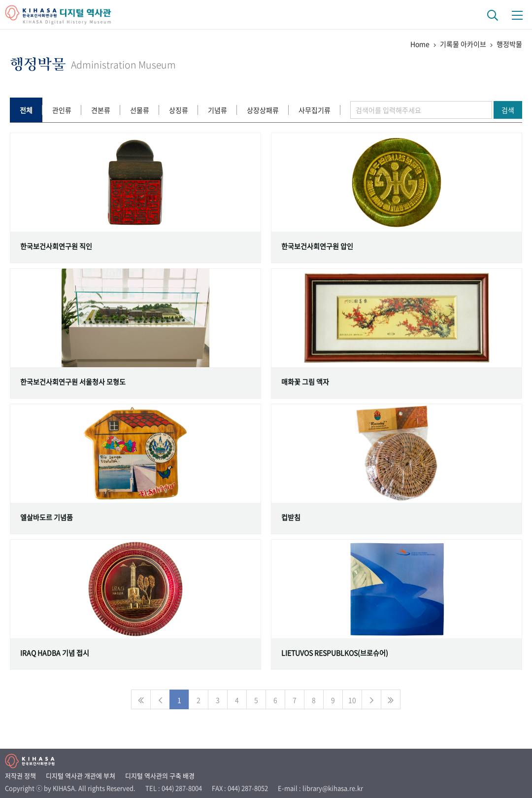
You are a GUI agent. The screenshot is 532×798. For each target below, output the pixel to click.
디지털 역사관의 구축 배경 (160, 776)
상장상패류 (263, 110)
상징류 (179, 110)
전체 (26, 110)
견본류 (101, 110)
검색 (508, 110)
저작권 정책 (20, 776)
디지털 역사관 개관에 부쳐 (81, 776)
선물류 (140, 110)
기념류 (217, 110)
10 (352, 700)
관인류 (62, 110)
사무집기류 (315, 110)
